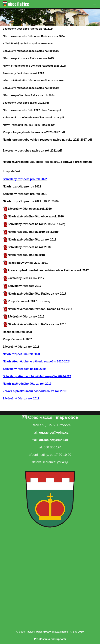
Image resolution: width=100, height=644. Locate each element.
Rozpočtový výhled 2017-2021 (28, 263)
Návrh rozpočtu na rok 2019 (27, 232)
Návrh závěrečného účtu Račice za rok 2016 (37, 324)
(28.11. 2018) (52, 232)
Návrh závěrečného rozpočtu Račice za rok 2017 (40, 309)
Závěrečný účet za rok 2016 (26, 317)
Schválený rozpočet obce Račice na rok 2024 (31, 88)
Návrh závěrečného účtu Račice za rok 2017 (37, 294)
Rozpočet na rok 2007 (17, 339)
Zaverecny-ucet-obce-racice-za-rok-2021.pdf (32, 151)
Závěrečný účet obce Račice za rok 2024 (28, 29)
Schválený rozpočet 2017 (25, 286)
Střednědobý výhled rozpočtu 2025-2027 (28, 43)
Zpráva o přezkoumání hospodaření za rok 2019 (35, 391)
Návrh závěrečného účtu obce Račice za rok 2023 (34, 80)
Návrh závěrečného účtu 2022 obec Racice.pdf (32, 110)
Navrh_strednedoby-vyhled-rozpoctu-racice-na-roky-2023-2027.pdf (47, 140)
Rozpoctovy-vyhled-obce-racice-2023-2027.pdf (34, 132)
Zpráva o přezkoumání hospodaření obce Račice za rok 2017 (48, 270)
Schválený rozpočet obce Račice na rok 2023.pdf (33, 117)
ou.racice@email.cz (54, 440)
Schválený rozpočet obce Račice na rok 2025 (31, 51)
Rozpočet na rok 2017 (22, 301)
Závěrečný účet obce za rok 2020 (30, 209)
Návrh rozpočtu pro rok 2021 (23, 201)
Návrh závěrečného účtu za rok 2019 (27, 384)
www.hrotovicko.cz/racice (52, 632)
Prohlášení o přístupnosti (50, 639)
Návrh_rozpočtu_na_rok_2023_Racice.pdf (29, 125)
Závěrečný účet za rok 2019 (21, 398)
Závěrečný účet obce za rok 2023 (23, 73)
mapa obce (67, 417)
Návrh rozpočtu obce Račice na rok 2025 (28, 58)
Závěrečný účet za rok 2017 (26, 278)
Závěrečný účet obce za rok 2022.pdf (26, 103)
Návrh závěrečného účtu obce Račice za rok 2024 (34, 36)
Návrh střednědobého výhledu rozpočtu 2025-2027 (34, 66)
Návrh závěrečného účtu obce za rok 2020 (36, 216)
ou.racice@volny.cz (54, 433)
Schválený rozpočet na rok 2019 (30, 224)
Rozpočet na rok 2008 (17, 332)
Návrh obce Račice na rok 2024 (29, 95)
